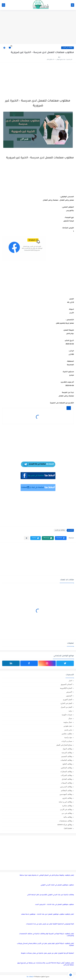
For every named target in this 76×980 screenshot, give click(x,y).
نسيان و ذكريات (67, 741)
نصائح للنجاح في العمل (64, 745)
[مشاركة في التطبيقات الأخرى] (27, 538)
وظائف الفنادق (67, 779)
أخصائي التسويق (66, 684)
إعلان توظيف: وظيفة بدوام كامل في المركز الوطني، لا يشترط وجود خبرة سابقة (47, 875)
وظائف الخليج (67, 764)
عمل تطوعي (68, 726)
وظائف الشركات (66, 775)
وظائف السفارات (66, 771)
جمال (70, 718)
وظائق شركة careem (65, 825)
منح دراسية (68, 737)
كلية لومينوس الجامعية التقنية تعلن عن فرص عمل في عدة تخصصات (50, 924)
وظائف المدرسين (66, 787)
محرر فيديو (68, 730)
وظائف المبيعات (67, 783)
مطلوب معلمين (67, 734)
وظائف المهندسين (66, 794)
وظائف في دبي (67, 813)
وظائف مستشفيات (66, 821)
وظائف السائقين (66, 768)
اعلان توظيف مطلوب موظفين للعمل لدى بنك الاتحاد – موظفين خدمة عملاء (47, 914)
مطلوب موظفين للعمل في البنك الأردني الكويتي (57, 885)
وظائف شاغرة (67, 806)
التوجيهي (69, 696)
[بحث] (3, 5)
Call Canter (68, 828)
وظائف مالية (68, 817)
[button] (61, 538)
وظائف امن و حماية (65, 802)
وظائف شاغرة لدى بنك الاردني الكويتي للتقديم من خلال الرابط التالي (51, 895)
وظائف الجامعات (66, 760)
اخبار (70, 680)
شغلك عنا (30, 977)
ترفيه (70, 711)
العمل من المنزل (66, 707)
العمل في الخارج (66, 703)
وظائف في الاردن (68, 48)
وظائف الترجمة (67, 753)
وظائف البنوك (67, 749)
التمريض (69, 692)
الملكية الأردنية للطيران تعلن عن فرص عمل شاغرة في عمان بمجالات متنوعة (47, 953)
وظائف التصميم (67, 756)
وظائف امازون (67, 798)
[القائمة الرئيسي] (73, 5)
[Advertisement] (38, 27)
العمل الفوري (68, 699)
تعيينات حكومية (67, 715)
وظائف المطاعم (67, 790)
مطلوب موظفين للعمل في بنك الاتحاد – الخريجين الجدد (54, 905)
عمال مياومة (68, 722)
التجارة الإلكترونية (66, 688)
